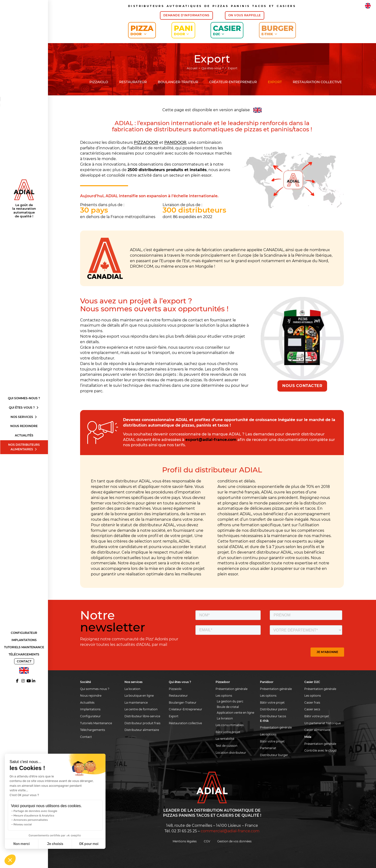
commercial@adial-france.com (230, 831)
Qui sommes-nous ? (24, 398)
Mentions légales (185, 841)
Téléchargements (24, 654)
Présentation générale (232, 689)
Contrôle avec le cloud (320, 750)
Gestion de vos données (234, 841)
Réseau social (23, 824)
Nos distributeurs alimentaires (24, 447)
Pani (183, 30)
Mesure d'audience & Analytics (34, 816)
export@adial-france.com (211, 440)
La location (132, 689)
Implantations (24, 640)
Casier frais (312, 703)
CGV (207, 841)
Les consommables (230, 725)
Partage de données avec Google (35, 811)
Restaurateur (133, 82)
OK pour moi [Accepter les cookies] (89, 844)
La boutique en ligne (139, 696)
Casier (227, 30)
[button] (10, 860)
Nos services (24, 417)
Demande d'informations (186, 15)
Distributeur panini (273, 709)
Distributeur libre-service (142, 716)
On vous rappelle (245, 15)
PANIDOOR (175, 142)
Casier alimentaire (317, 730)
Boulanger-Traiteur (178, 82)
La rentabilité (225, 739)
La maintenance (136, 703)
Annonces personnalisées (31, 820)
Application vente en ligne (235, 713)
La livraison (225, 718)
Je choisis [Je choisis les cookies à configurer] (55, 844)
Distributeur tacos (273, 716)
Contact (24, 661)
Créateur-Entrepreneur (233, 82)
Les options (224, 696)
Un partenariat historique (323, 723)
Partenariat (268, 748)
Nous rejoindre (24, 426)
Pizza (142, 30)
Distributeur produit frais (142, 723)
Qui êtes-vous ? (24, 408)
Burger (277, 30)
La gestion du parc (230, 701)
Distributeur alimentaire (142, 730)
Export (275, 82)
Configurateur (24, 633)
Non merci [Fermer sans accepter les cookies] (21, 844)
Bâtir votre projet (228, 732)
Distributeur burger (274, 755)
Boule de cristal (228, 707)
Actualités (24, 435)
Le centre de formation (141, 709)
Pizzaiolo (99, 82)
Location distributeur (231, 753)
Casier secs (312, 709)
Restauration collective (317, 82)
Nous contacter (302, 386)
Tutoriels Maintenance (24, 647)
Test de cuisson (226, 746)
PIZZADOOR (146, 142)
